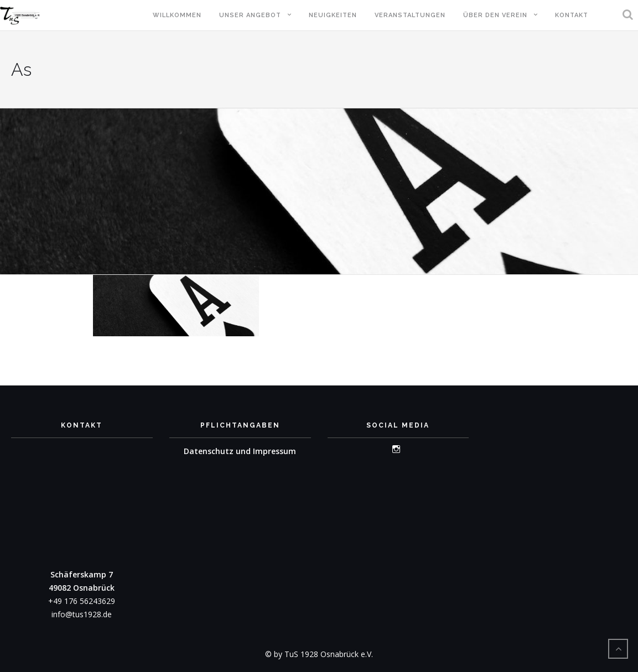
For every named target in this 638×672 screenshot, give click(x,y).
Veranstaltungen (410, 15)
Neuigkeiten (333, 15)
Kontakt (572, 15)
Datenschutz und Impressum (240, 451)
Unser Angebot (250, 15)
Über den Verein (495, 15)
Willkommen (177, 15)
